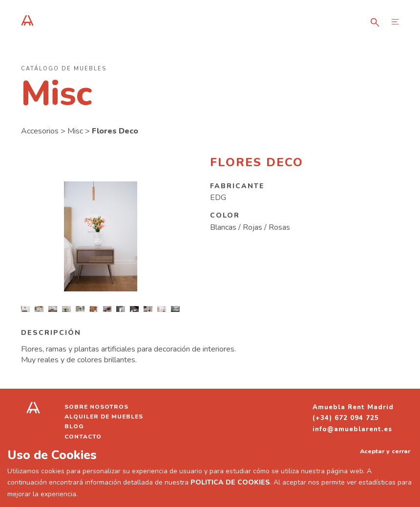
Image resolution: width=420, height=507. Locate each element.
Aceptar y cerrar (385, 451)
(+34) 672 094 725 (346, 418)
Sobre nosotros (96, 407)
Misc (75, 131)
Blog (74, 426)
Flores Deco (115, 131)
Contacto (83, 437)
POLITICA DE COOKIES (230, 482)
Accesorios (40, 131)
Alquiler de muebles (104, 417)
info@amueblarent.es (352, 429)
